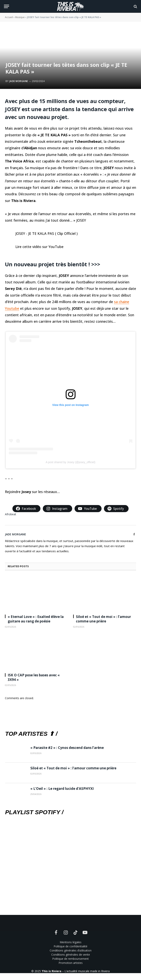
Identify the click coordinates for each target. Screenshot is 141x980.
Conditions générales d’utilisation (71, 950)
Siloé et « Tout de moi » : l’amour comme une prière (103, 619)
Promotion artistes (71, 963)
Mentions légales (71, 942)
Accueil (9, 17)
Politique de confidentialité (70, 946)
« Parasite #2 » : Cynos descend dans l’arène (67, 748)
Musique (20, 17)
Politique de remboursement (70, 959)
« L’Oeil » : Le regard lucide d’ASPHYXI (62, 789)
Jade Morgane (19, 81)
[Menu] (7, 6)
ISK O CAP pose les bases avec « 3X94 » (34, 677)
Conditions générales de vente (71, 955)
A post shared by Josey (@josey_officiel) (70, 462)
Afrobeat (11, 514)
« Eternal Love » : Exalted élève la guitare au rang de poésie (36, 619)
